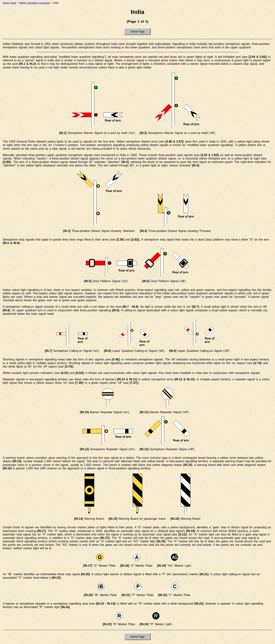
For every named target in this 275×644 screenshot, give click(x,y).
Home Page (9, 3)
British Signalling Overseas (35, 3)
